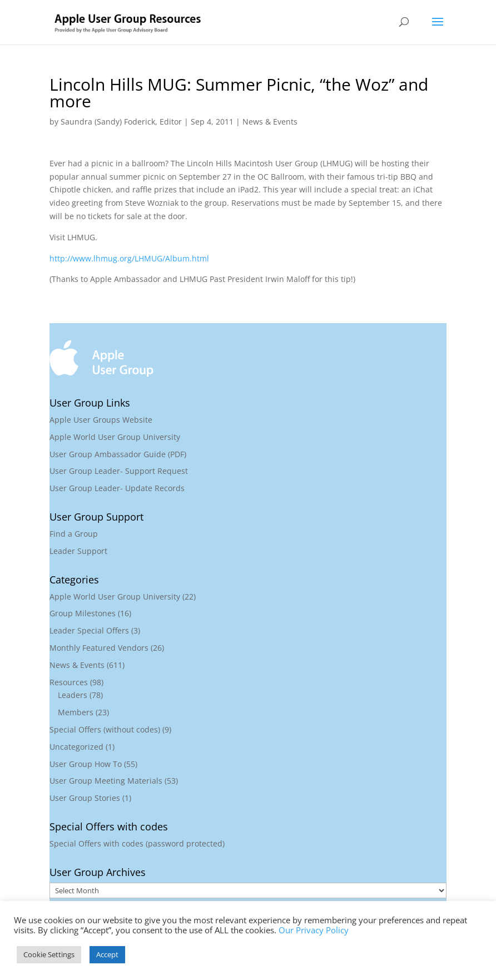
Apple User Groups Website (101, 420)
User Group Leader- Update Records (117, 488)
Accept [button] (107, 954)
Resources (69, 682)
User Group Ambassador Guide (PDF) (118, 454)
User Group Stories (85, 798)
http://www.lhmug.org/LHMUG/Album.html (129, 258)
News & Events (270, 122)
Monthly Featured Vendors (99, 648)
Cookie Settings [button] (49, 954)
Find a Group (74, 534)
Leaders (73, 695)
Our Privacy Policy (314, 930)
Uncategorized (76, 747)
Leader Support (78, 551)
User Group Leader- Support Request (119, 471)
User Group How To (86, 764)
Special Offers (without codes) (105, 729)
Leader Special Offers (89, 630)
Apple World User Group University (115, 437)
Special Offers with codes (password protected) (137, 843)
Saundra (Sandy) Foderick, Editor (121, 122)
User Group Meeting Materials (106, 781)
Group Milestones (83, 613)
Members (76, 712)
